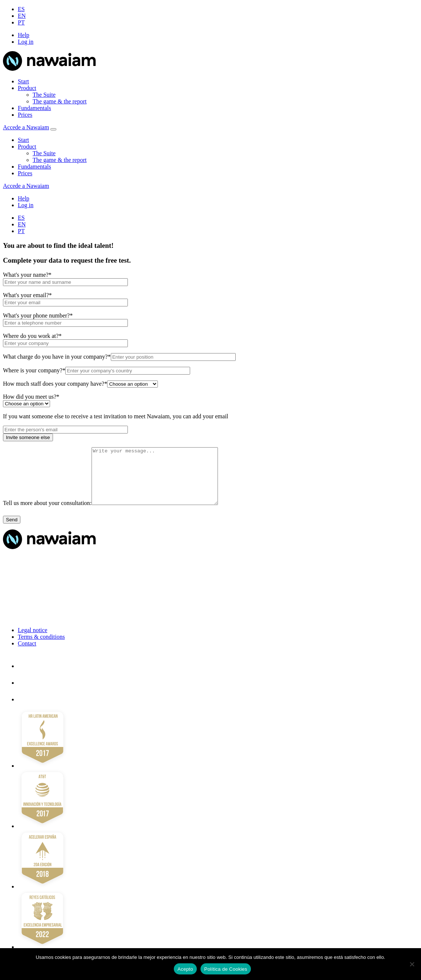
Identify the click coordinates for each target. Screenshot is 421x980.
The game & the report (60, 101)
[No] (412, 964)
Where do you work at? (32, 336)
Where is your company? (34, 370)
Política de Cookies (226, 969)
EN (22, 16)
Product (27, 88)
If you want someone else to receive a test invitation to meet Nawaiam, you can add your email (116, 416)
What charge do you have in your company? (57, 357)
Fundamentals (34, 108)
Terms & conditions (41, 648)
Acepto (185, 969)
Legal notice (33, 641)
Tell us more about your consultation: (47, 514)
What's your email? (27, 295)
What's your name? (27, 275)
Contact (27, 655)
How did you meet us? (31, 397)
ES (21, 9)
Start (23, 81)
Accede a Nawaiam (26, 127)
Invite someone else (28, 437)
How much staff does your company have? (55, 384)
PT (21, 22)
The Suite (44, 95)
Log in (26, 42)
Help (24, 35)
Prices (25, 115)
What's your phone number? (38, 315)
